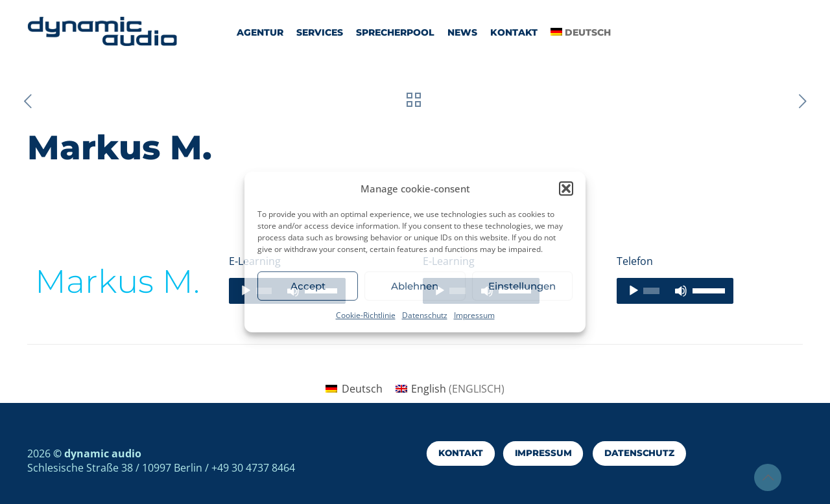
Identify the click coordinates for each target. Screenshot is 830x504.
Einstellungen (522, 286)
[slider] (651, 291)
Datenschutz (425, 315)
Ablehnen (415, 286)
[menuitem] (354, 388)
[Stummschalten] (681, 291)
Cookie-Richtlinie (366, 315)
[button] (566, 189)
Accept (308, 286)
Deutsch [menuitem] (362, 389)
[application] (675, 291)
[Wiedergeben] (634, 291)
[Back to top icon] (768, 477)
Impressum (474, 315)
